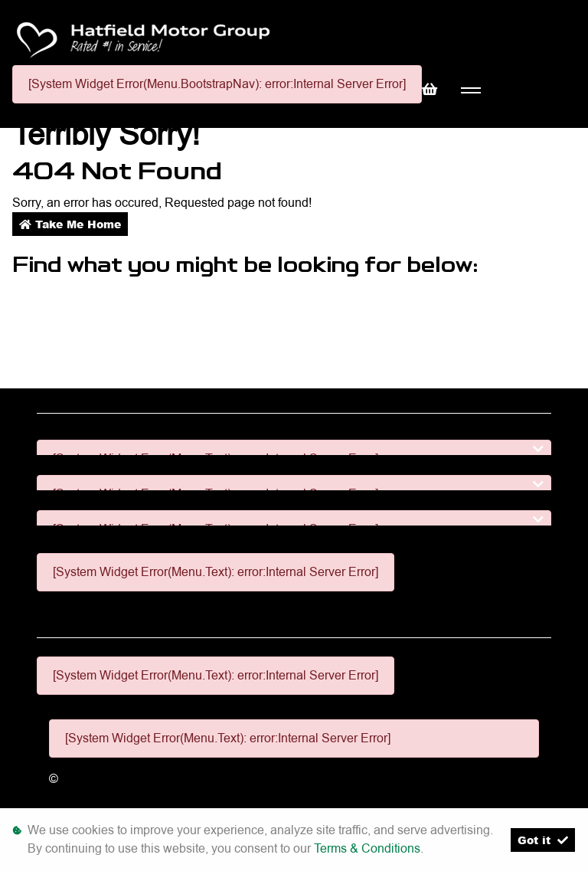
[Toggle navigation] (470, 91)
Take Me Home (70, 224)
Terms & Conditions (367, 848)
